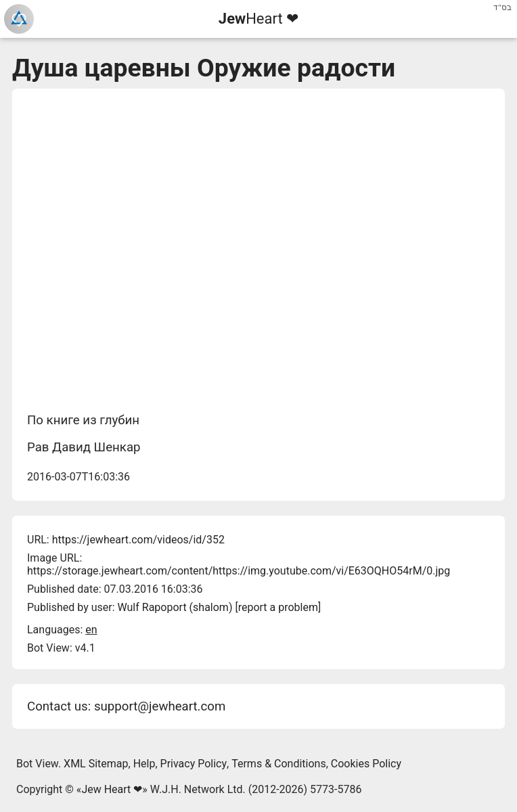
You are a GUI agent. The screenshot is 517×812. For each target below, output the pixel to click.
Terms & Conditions (279, 764)
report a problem (278, 607)
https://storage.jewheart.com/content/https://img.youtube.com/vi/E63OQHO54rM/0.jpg (239, 571)
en (91, 630)
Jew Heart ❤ (112, 789)
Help (144, 764)
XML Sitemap (96, 764)
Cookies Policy (366, 764)
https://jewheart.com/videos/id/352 (138, 540)
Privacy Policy (194, 764)
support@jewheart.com (160, 706)
